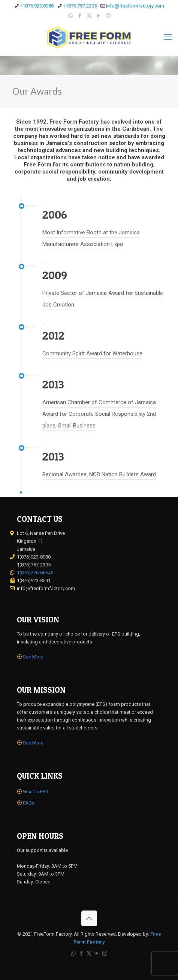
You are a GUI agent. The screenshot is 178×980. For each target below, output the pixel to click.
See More (33, 657)
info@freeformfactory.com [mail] (135, 6)
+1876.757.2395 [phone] (80, 6)
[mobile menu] (168, 37)
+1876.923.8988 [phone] (37, 6)
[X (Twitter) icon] (89, 16)
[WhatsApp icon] (71, 16)
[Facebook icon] (80, 16)
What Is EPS (36, 792)
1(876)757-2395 (34, 565)
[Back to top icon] (89, 918)
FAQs (29, 803)
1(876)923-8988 (34, 557)
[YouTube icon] (99, 16)
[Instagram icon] (108, 16)
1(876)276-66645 (35, 573)
